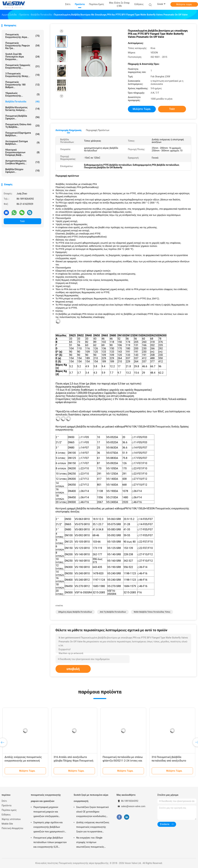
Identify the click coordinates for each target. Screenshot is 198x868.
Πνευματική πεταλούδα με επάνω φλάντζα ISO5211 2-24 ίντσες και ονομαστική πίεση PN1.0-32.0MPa (123, 761)
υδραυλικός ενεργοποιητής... (22, 94)
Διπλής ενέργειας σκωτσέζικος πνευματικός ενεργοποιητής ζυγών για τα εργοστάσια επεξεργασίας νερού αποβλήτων (93, 827)
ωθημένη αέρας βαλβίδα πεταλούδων (75, 612)
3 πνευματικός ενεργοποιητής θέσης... (22, 75)
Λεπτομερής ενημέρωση (68, 130)
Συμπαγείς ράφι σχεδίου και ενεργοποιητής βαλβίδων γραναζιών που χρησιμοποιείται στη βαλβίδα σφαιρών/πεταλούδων (50, 827)
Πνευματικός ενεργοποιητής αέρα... (22, 36)
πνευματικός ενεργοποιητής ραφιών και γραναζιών (46, 798)
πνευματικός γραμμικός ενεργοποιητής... (22, 66)
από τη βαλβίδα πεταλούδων (113, 612)
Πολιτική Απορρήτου (12, 828)
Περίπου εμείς (9, 810)
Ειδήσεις (6, 815)
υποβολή (73, 669)
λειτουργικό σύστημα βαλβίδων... (22, 143)
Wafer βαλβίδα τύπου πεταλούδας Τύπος (152, 612)
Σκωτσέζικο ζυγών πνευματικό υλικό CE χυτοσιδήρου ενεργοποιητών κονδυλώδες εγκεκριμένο (93, 812)
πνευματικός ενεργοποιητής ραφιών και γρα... (22, 46)
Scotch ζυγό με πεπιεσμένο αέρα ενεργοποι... (22, 57)
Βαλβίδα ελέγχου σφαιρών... (22, 171)
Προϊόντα (6, 805)
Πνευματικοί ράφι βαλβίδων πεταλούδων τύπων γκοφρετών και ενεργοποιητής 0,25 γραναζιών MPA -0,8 (50, 843)
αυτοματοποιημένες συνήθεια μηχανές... (22, 162)
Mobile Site (7, 824)
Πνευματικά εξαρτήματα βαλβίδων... (22, 134)
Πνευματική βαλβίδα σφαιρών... (22, 117)
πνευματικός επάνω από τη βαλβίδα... (22, 126)
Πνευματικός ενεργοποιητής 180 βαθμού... (22, 85)
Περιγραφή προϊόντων (98, 130)
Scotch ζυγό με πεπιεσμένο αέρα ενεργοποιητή (91, 798)
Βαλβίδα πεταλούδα (22, 102)
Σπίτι (4, 801)
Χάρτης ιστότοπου (11, 819)
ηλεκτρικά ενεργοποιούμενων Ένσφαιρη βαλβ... (22, 152)
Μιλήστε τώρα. (184, 4)
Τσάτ (22, 221)
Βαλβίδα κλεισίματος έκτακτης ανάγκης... (22, 109)
